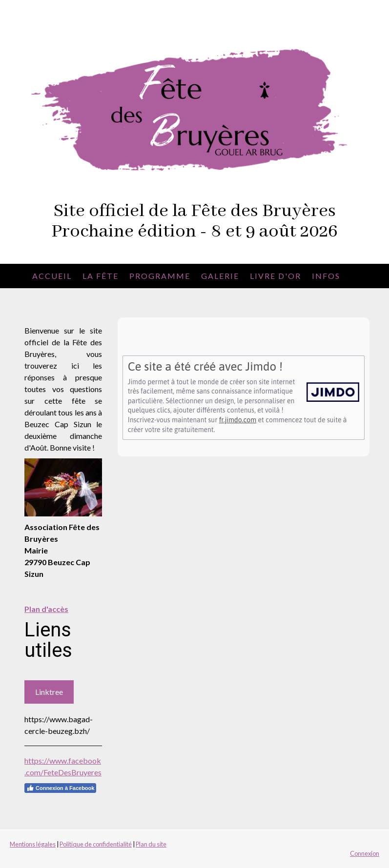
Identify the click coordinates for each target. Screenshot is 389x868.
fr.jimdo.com (238, 420)
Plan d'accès (46, 609)
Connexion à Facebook (60, 788)
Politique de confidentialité (96, 844)
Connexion (365, 853)
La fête (101, 276)
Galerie (220, 276)
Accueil (52, 276)
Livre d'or (276, 276)
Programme (160, 276)
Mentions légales (33, 844)
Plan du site (151, 844)
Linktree (49, 692)
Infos (326, 276)
